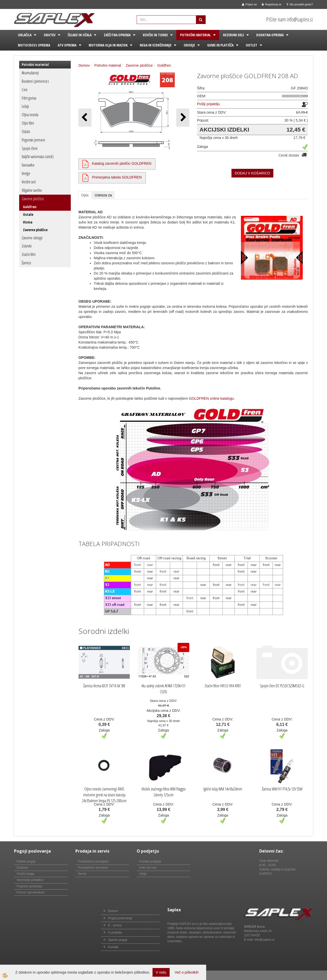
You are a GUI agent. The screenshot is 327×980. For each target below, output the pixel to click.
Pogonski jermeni (33, 140)
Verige (26, 173)
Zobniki (27, 246)
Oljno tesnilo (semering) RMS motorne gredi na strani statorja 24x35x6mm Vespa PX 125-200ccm (104, 795)
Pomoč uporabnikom (31, 892)
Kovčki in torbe (155, 35)
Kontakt (113, 947)
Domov (84, 65)
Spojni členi (30, 148)
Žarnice (26, 263)
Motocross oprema (34, 45)
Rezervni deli (233, 35)
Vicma (28, 222)
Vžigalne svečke (32, 190)
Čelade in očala (80, 35)
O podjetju (115, 932)
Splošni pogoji (118, 940)
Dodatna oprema (270, 35)
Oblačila (25, 35)
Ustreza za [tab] (103, 195)
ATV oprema (67, 45)
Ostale (28, 214)
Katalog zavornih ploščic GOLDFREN (122, 163)
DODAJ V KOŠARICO (252, 173)
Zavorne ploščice (33, 199)
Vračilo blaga (25, 874)
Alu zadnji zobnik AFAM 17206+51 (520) (163, 689)
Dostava (22, 868)
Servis (82, 874)
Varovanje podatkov (30, 880)
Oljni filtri (28, 123)
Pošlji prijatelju (208, 104)
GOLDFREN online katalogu (212, 398)
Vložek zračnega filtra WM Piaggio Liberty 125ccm (164, 792)
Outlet (252, 45)
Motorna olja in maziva (108, 45)
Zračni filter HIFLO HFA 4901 (223, 686)
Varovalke (28, 165)
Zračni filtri (29, 254)
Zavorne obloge (32, 238)
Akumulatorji (30, 73)
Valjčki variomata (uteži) (38, 157)
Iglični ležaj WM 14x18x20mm (223, 789)
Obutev (50, 35)
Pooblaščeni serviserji (93, 868)
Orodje (189, 45)
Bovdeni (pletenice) (35, 81)
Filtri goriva (29, 98)
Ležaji (25, 106)
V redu (161, 972)
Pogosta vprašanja (29, 886)
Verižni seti (29, 182)
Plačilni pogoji (26, 861)
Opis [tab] (85, 195)
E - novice (115, 925)
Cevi (25, 90)
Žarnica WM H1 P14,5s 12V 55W (282, 789)
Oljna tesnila (30, 115)
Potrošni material (195, 35)
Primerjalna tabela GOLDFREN (117, 177)
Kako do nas (148, 868)
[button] (183, 118)
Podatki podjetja (150, 861)
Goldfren (30, 207)
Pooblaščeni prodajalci (93, 861)
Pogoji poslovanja (120, 918)
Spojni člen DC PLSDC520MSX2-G (282, 686)
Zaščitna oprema (117, 35)
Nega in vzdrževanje (156, 45)
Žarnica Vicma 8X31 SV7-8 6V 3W (104, 686)
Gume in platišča (220, 45)
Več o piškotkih (187, 972)
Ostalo (26, 132)
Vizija (143, 874)
